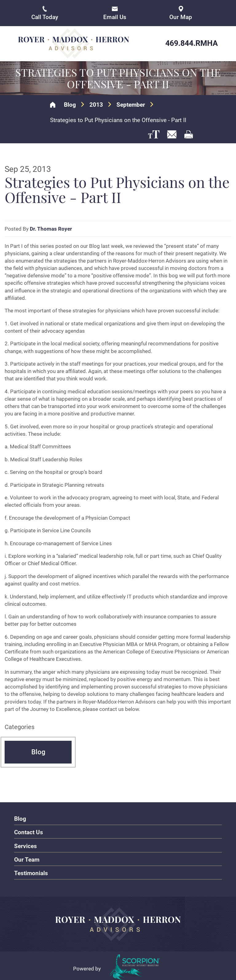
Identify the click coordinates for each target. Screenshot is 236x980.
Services (26, 846)
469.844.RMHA (192, 43)
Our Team (27, 859)
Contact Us (29, 832)
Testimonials (31, 873)
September (131, 105)
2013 (96, 105)
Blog (70, 105)
